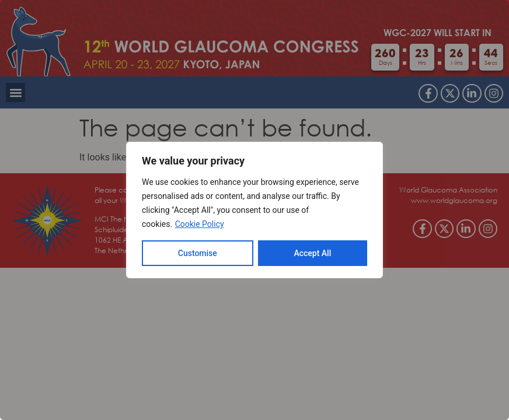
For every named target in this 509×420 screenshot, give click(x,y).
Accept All (312, 253)
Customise (198, 253)
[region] (254, 210)
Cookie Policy (200, 224)
